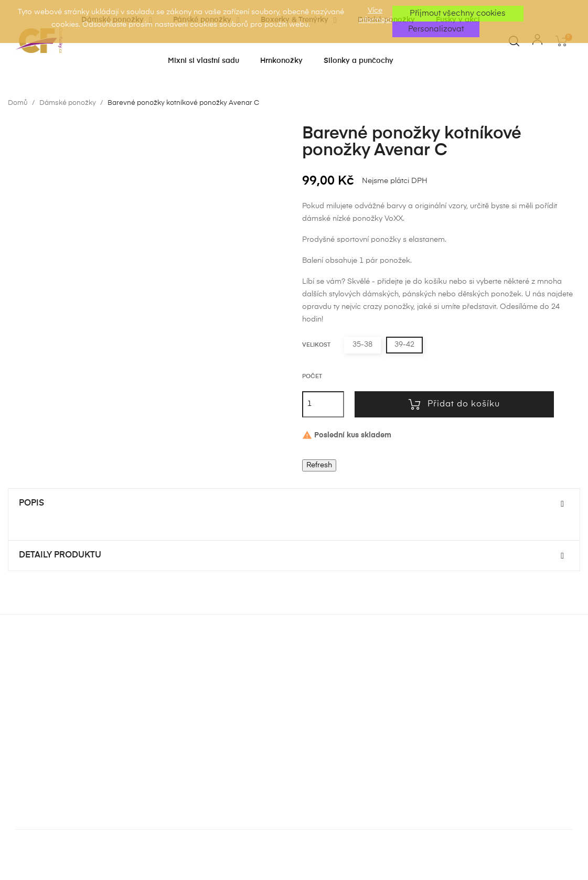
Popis (31, 503)
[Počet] (323, 404)
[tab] (294, 504)
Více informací (375, 15)
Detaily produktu (60, 555)
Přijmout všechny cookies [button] (458, 13)
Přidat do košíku (454, 404)
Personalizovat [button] (436, 29)
